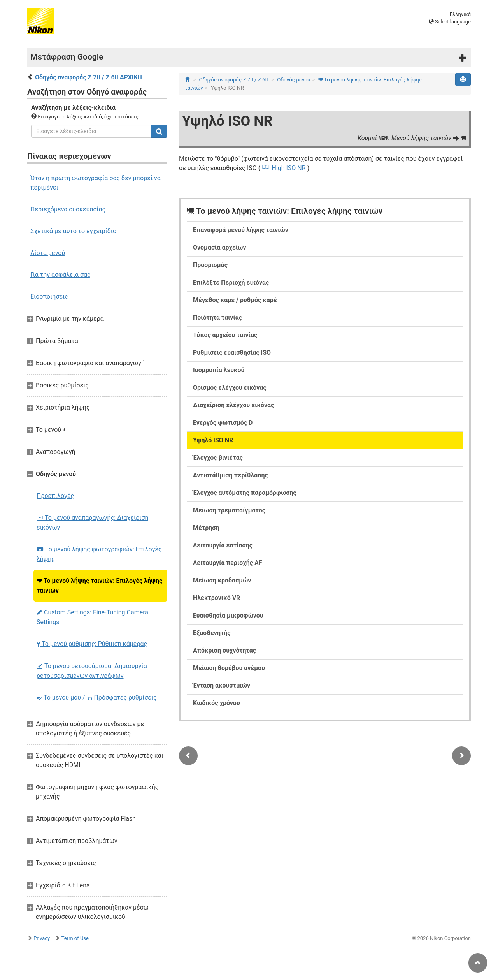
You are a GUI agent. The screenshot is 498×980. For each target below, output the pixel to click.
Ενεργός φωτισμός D (223, 423)
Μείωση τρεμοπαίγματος (229, 510)
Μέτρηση (206, 528)
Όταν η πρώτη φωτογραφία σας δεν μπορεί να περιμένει (96, 183)
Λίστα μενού (48, 253)
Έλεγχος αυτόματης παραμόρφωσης (245, 493)
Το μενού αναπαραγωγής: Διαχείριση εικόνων (92, 523)
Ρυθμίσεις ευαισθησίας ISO (232, 353)
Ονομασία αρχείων (219, 247)
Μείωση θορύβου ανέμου (229, 668)
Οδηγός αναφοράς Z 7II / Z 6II (234, 80)
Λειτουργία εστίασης (223, 545)
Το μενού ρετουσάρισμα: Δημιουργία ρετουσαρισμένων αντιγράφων (92, 671)
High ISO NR (288, 168)
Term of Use (75, 938)
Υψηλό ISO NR (213, 440)
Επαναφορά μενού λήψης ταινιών (241, 230)
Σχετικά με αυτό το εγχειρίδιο (73, 231)
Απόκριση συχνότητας (224, 650)
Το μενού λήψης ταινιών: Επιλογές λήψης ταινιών (99, 586)
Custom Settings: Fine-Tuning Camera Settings (92, 617)
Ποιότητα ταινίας (217, 318)
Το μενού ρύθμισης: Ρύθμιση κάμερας (92, 644)
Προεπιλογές (55, 496)
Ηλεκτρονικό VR (217, 598)
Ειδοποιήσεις (49, 296)
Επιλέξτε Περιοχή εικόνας (231, 282)
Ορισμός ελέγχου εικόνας (230, 388)
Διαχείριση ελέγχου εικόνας (233, 405)
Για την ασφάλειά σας (60, 275)
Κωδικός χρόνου (217, 703)
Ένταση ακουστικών (222, 685)
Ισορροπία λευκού (219, 370)
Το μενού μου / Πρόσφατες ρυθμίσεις (97, 698)
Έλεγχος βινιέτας (218, 458)
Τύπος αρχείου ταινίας (225, 335)
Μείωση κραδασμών (222, 580)
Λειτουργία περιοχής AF (228, 563)
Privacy (42, 938)
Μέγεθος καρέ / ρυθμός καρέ (235, 300)
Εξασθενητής (212, 633)
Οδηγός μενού (294, 80)
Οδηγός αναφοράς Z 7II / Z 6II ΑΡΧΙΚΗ (89, 77)
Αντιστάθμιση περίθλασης (231, 475)
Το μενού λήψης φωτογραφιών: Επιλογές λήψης (99, 554)
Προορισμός (210, 265)
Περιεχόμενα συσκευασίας (68, 209)
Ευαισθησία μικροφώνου (228, 615)
